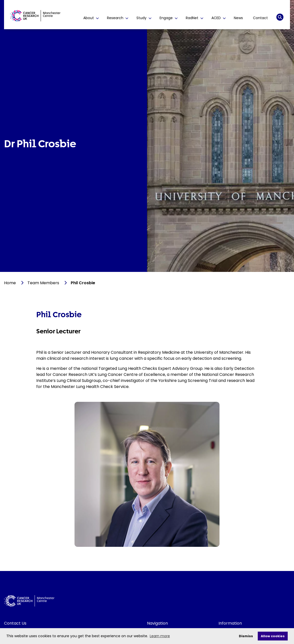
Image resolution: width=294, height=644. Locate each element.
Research (118, 18)
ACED (219, 18)
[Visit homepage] (35, 16)
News (238, 18)
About (91, 18)
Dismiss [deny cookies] (246, 636)
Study (144, 18)
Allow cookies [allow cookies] (273, 636)
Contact (260, 18)
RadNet (195, 18)
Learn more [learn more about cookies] (160, 636)
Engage (169, 18)
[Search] (280, 17)
